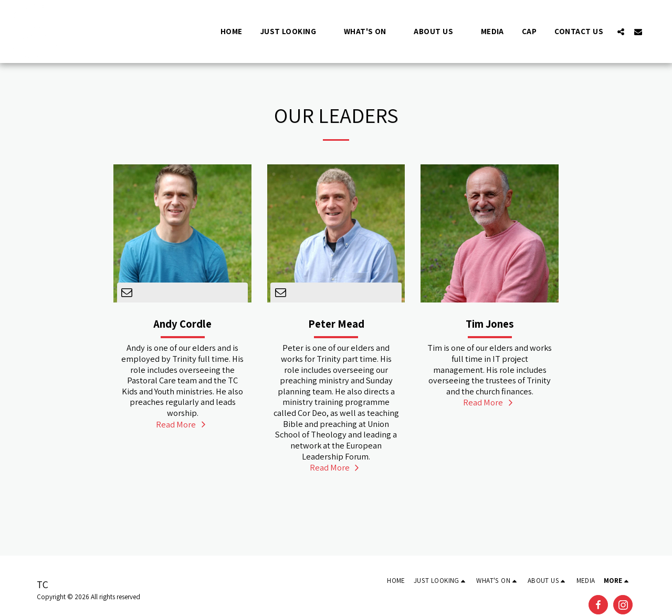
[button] (293, 31)
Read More (182, 424)
